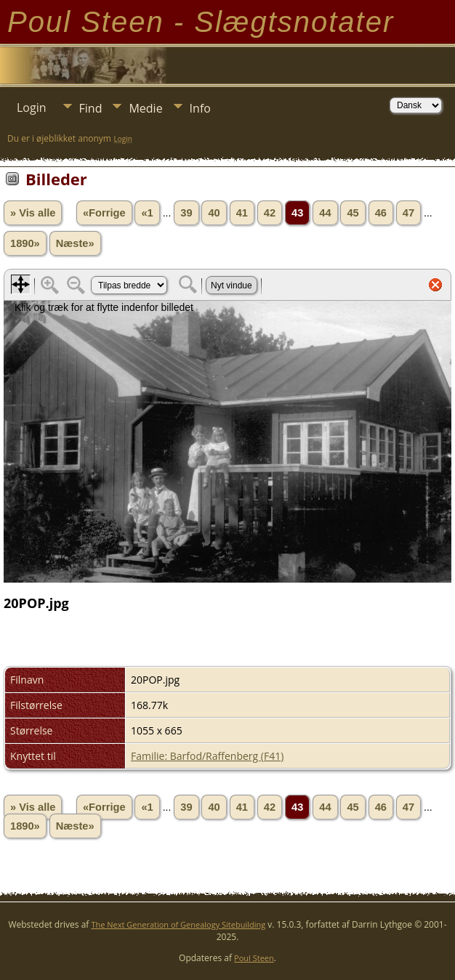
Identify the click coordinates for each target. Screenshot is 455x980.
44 (325, 213)
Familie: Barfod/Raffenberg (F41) (207, 756)
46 (381, 213)
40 (214, 213)
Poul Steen (254, 958)
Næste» (75, 243)
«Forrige (104, 213)
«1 (147, 213)
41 (242, 213)
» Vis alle (33, 213)
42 (270, 213)
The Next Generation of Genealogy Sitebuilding (178, 924)
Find (91, 108)
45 (353, 213)
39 (186, 213)
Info (200, 108)
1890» (25, 243)
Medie (145, 108)
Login (32, 108)
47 (408, 213)
